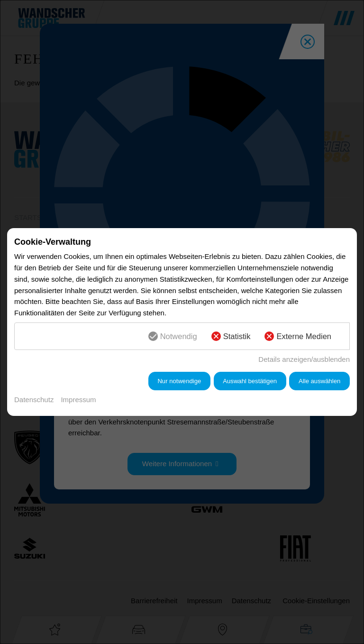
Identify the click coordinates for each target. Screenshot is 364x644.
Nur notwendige (179, 381)
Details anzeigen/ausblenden (304, 359)
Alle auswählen (319, 381)
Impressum (78, 400)
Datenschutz (34, 400)
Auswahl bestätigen (250, 381)
